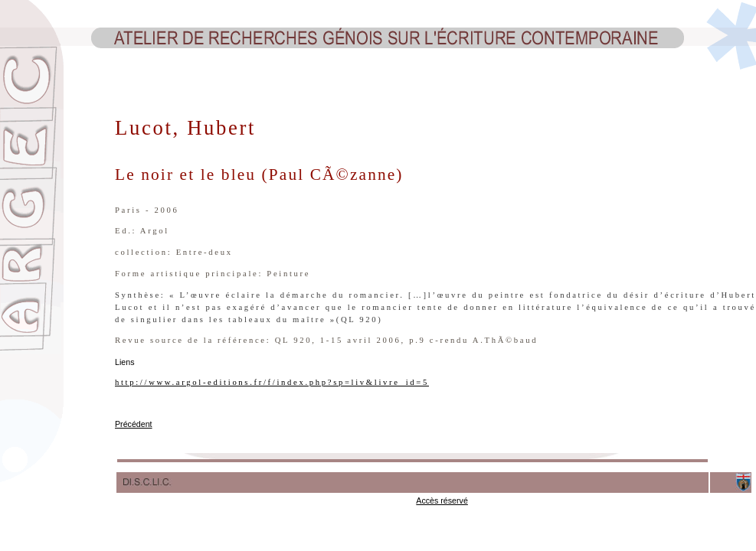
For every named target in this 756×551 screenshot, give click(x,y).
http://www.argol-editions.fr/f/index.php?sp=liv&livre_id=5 (272, 382)
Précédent (134, 424)
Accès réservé (442, 500)
